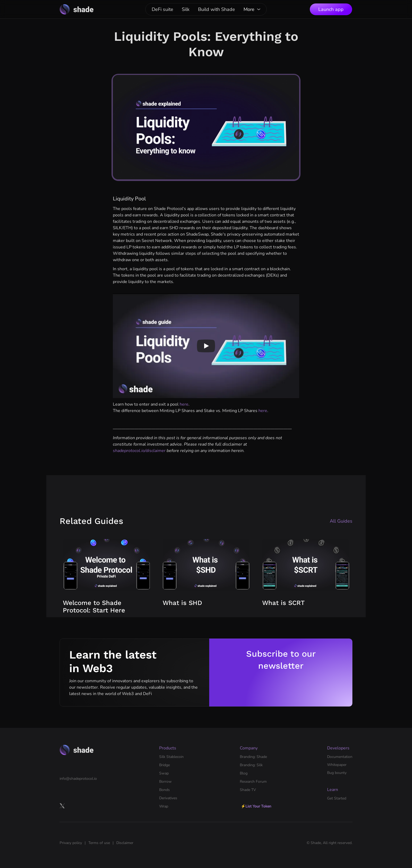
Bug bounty (337, 773)
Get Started (337, 798)
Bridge (164, 765)
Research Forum (253, 782)
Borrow (165, 782)
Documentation (340, 757)
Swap (164, 773)
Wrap (164, 806)
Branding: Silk (251, 765)
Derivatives (168, 798)
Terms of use (99, 843)
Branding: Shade (253, 757)
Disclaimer (125, 843)
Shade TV (248, 790)
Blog (244, 773)
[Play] (206, 346)
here (184, 404)
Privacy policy (71, 843)
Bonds (164, 790)
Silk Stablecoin (171, 757)
